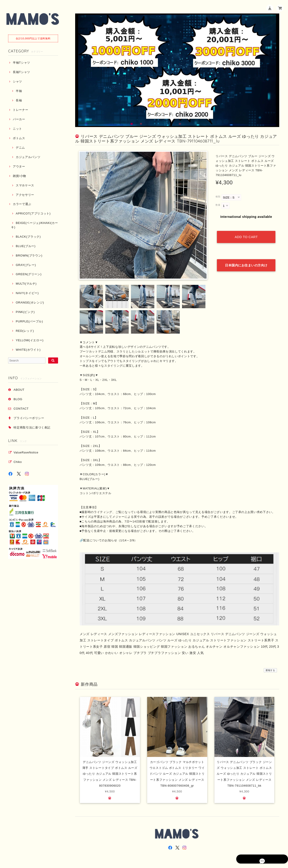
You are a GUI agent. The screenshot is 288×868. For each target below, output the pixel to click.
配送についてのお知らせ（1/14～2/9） (110, 540)
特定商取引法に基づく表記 (32, 427)
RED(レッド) (25, 331)
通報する (270, 670)
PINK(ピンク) (25, 312)
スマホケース (25, 185)
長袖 (19, 100)
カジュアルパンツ (28, 157)
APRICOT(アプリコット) (33, 213)
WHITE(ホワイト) (28, 350)
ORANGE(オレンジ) (30, 302)
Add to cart (246, 232)
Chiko (18, 462)
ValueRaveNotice (26, 452)
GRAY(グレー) (26, 265)
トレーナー (20, 110)
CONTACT (21, 409)
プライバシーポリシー (29, 418)
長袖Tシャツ (21, 72)
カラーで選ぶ (22, 204)
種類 (218, 197)
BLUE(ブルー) (26, 246)
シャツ (17, 81)
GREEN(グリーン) (29, 274)
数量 (218, 205)
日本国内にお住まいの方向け (246, 256)
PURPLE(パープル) (29, 321)
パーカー (19, 119)
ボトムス (19, 138)
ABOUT (19, 390)
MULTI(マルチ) (26, 284)
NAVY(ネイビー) (27, 293)
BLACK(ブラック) (28, 237)
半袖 (19, 91)
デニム (20, 148)
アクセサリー (25, 195)
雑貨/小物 (19, 176)
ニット (17, 129)
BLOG (18, 399)
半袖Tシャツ (21, 63)
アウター (19, 166)
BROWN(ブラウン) (29, 255)
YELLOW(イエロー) (30, 340)
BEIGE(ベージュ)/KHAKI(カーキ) (34, 225)
